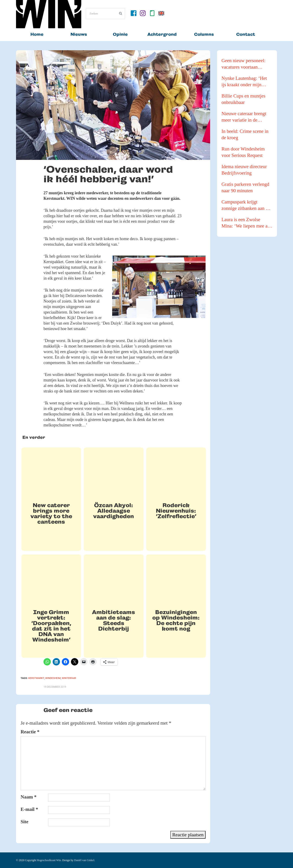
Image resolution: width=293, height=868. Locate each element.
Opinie (120, 34)
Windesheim (53, 678)
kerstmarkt (36, 678)
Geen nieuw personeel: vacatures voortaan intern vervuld (244, 64)
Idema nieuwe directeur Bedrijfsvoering (244, 170)
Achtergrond (162, 34)
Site (24, 822)
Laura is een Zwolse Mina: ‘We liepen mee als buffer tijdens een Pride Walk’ (246, 223)
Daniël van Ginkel (84, 860)
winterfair (69, 678)
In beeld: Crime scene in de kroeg (245, 134)
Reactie (30, 732)
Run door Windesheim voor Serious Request (243, 152)
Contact (246, 34)
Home (37, 34)
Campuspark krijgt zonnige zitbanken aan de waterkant (246, 205)
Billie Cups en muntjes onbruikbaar (244, 99)
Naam (28, 797)
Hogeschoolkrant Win (49, 860)
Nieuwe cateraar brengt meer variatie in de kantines (244, 117)
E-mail (29, 809)
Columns (204, 34)
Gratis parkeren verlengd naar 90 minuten (246, 187)
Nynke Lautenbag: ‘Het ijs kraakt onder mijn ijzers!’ (244, 82)
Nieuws (79, 34)
